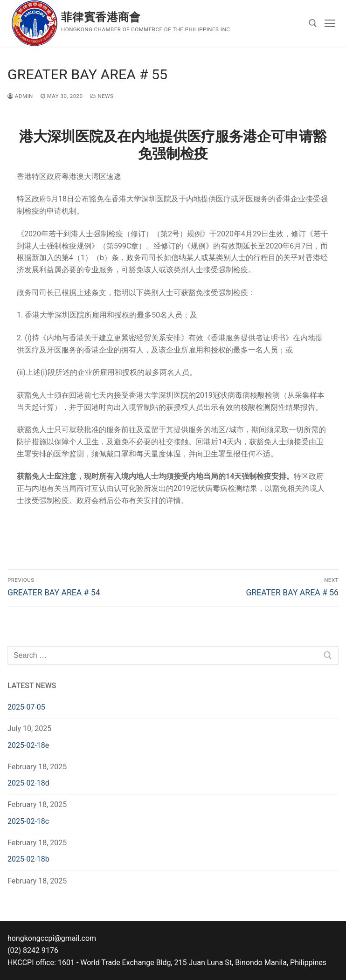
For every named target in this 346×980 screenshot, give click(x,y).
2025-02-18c (28, 821)
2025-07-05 (26, 707)
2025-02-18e (28, 745)
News (102, 96)
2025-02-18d (28, 783)
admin (20, 96)
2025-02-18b (28, 859)
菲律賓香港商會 (101, 17)
